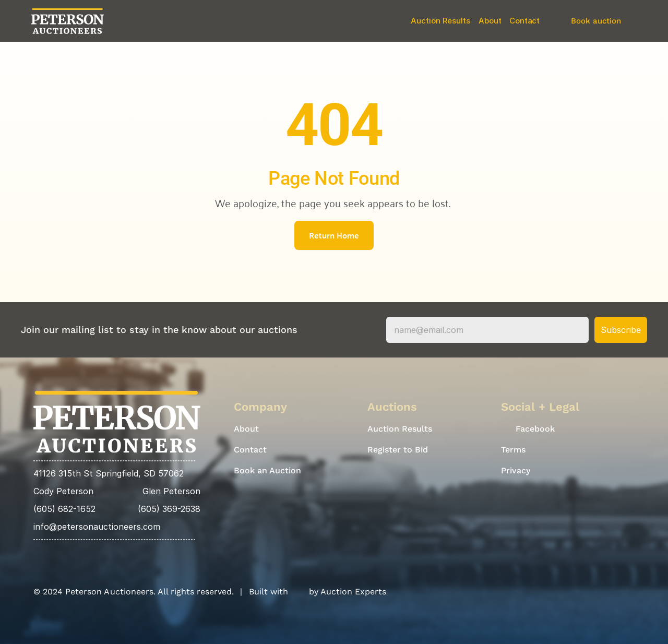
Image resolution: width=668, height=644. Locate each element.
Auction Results (440, 21)
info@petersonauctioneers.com (97, 527)
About (490, 21)
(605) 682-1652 (64, 509)
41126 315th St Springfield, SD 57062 (109, 473)
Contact (524, 21)
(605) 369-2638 (169, 509)
